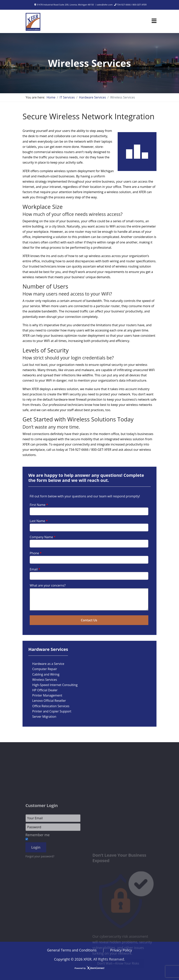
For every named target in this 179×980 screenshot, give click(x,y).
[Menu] (154, 21)
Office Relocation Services (51, 706)
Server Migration (44, 717)
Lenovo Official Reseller (49, 701)
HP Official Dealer (45, 690)
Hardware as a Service (48, 664)
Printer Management (47, 695)
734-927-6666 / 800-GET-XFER (132, 5)
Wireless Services (45, 680)
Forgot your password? (40, 920)
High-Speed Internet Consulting (55, 685)
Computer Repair (45, 669)
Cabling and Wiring (46, 674)
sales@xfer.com (105, 5)
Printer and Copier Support (52, 711)
